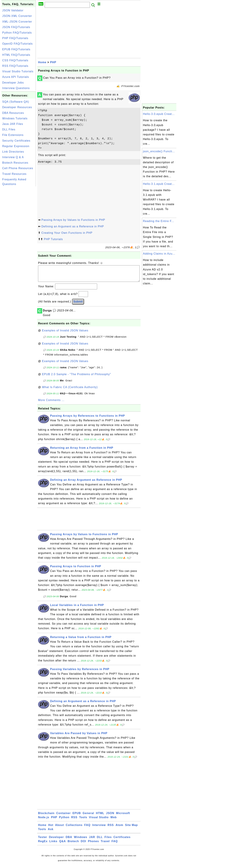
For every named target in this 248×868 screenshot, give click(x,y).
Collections (74, 828)
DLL (100, 841)
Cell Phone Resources (18, 168)
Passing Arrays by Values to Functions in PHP (73, 220)
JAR (92, 841)
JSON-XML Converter (17, 16)
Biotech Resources (15, 163)
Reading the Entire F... (159, 221)
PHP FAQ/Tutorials (15, 38)
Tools (83, 821)
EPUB (77, 817)
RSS (74, 821)
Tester (43, 841)
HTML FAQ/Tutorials (16, 55)
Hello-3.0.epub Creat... (159, 114)
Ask (51, 833)
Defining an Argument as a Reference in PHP (73, 226)
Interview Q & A (13, 157)
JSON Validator (13, 10)
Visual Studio (99, 821)
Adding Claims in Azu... (159, 254)
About (60, 828)
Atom (119, 828)
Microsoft (123, 817)
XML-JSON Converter (17, 22)
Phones (94, 845)
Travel (105, 845)
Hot (51, 828)
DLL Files (9, 129)
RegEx (43, 845)
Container (64, 817)
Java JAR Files (13, 124)
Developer (56, 841)
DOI (83, 845)
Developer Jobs (13, 83)
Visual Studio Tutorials (18, 71)
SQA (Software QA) (16, 102)
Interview (99, 828)
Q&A (63, 845)
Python (64, 821)
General (88, 817)
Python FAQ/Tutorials (17, 33)
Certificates (122, 841)
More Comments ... (51, 404)
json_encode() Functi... (159, 151)
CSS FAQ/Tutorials (15, 60)
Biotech (73, 845)
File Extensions (13, 135)
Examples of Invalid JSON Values (65, 334)
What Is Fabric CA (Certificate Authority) (70, 391)
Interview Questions (16, 88)
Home (42, 62)
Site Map (131, 828)
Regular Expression (16, 146)
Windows (81, 841)
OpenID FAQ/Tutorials (17, 44)
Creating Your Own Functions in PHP (67, 233)
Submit (78, 305)
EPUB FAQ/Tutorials (16, 49)
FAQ (87, 828)
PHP (53, 62)
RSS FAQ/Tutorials (15, 66)
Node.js (44, 821)
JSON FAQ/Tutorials (16, 27)
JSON (110, 817)
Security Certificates (16, 141)
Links (53, 845)
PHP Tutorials (53, 239)
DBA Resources (13, 113)
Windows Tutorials (15, 118)
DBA (69, 841)
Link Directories (13, 152)
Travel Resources (14, 174)
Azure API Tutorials (16, 77)
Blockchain (46, 817)
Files (108, 841)
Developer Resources (17, 107)
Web (113, 821)
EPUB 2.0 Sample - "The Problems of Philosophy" (77, 378)
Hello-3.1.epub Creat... (159, 184)
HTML (100, 817)
